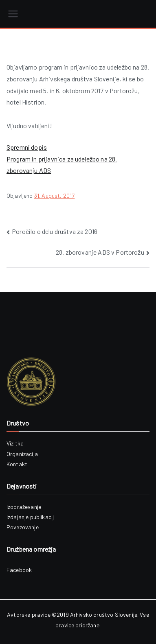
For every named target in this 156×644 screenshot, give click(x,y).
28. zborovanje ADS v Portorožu (100, 252)
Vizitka (15, 443)
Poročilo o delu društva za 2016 (55, 231)
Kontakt (17, 464)
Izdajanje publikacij (30, 517)
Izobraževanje (24, 507)
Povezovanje (23, 527)
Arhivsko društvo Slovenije (104, 615)
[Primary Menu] (13, 14)
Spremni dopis (27, 147)
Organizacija (22, 454)
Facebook (19, 570)
